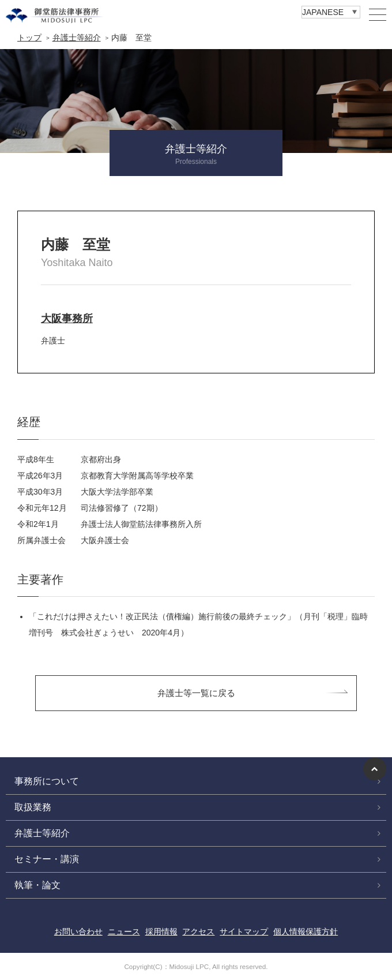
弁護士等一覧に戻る (196, 693)
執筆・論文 (37, 885)
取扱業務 (33, 807)
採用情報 (161, 932)
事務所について (47, 781)
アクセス (198, 932)
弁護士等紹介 (77, 38)
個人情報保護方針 (306, 932)
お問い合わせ (78, 932)
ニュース (124, 932)
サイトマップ (244, 932)
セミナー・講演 (47, 859)
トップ (29, 38)
